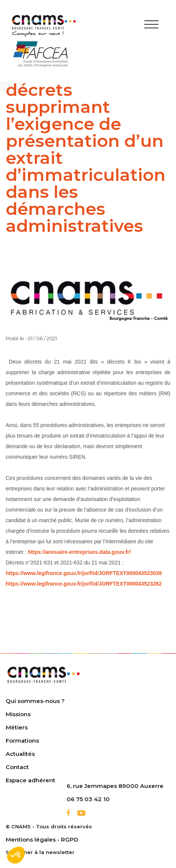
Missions (18, 714)
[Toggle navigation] (152, 26)
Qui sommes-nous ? (35, 701)
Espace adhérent (30, 780)
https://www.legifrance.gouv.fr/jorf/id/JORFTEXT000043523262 (84, 584)
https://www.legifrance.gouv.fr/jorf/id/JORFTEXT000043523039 (84, 573)
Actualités (20, 754)
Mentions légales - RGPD (42, 839)
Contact (17, 767)
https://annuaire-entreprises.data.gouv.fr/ (79, 552)
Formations (22, 741)
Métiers (17, 727)
